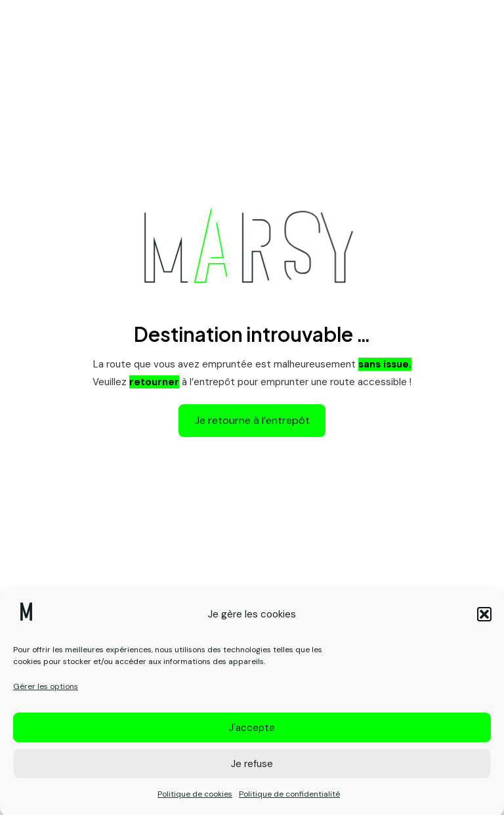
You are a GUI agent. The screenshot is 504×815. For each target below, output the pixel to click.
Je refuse (252, 770)
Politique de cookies (195, 800)
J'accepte (252, 734)
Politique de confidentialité (289, 800)
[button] (484, 620)
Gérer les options (46, 692)
